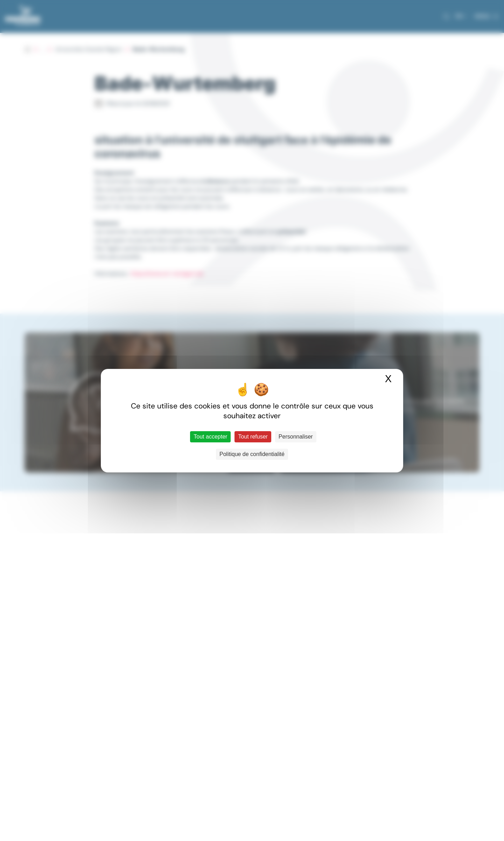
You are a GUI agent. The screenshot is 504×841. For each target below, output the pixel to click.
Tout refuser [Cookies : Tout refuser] (253, 437)
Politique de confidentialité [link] (252, 454)
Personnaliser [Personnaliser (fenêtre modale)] (296, 437)
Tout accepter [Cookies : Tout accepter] (210, 437)
